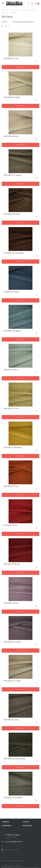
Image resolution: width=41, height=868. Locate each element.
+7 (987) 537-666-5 (12, 835)
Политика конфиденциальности (13, 861)
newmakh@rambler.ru (14, 842)
